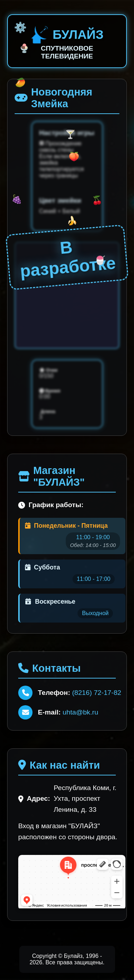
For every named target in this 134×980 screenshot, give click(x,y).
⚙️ (20, 27)
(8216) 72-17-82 (97, 693)
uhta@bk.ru (80, 712)
